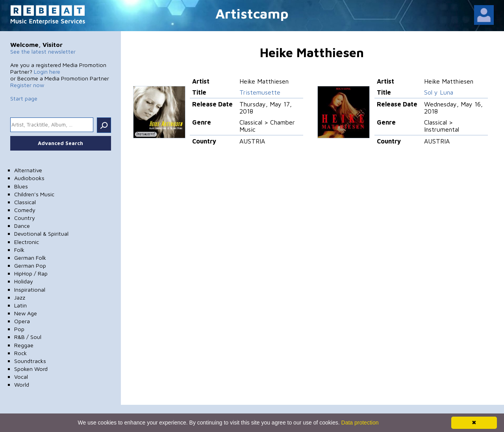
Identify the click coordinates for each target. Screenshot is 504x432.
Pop (19, 329)
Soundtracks (30, 361)
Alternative (28, 170)
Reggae (24, 345)
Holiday (24, 281)
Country (25, 218)
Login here (47, 72)
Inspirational (30, 290)
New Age (26, 313)
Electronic (27, 242)
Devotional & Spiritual (41, 234)
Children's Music (34, 194)
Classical (25, 202)
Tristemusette (260, 92)
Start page (24, 98)
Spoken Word (31, 369)
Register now (27, 85)
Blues (21, 186)
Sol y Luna (439, 92)
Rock (20, 353)
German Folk (30, 258)
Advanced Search (60, 143)
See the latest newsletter (43, 51)
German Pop (30, 265)
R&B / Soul (28, 337)
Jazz (20, 297)
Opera (22, 321)
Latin (20, 305)
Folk (19, 250)
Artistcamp (252, 13)
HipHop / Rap (31, 273)
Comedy (25, 210)
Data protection (360, 423)
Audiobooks (29, 178)
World (22, 385)
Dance (22, 226)
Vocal (21, 377)
